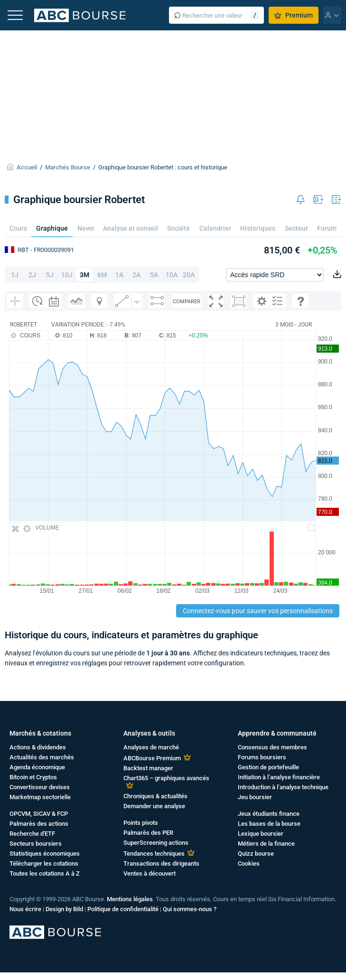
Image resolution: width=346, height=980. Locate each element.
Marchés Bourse (68, 167)
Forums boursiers (262, 757)
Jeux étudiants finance (269, 814)
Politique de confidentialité (123, 909)
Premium (294, 15)
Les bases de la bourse (269, 824)
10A (172, 275)
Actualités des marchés (42, 757)
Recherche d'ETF (32, 834)
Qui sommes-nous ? (190, 909)
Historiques (258, 228)
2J (32, 275)
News (86, 228)
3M (84, 275)
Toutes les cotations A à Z (45, 873)
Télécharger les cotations (44, 863)
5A (154, 275)
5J (50, 275)
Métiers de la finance (266, 844)
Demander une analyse (154, 806)
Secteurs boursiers (36, 844)
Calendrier (215, 228)
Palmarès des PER (148, 833)
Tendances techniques (154, 854)
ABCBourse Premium (152, 758)
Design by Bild (64, 909)
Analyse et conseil (131, 228)
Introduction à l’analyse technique (283, 787)
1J (15, 275)
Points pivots (141, 823)
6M (102, 275)
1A (119, 275)
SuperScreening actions (156, 843)
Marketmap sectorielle (40, 797)
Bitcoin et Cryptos (33, 777)
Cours (18, 228)
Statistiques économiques (45, 854)
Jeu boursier (255, 797)
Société (178, 228)
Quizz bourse (256, 854)
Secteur (296, 228)
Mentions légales (130, 899)
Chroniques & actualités (155, 796)
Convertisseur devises (40, 787)
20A (189, 275)
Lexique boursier (261, 834)
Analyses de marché (151, 747)
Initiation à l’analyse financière (279, 777)
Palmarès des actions (39, 824)
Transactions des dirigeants (161, 863)
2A (136, 275)
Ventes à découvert (150, 873)
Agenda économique (37, 767)
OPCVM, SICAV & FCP (39, 814)
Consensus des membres (272, 747)
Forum (327, 228)
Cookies (249, 863)
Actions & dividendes (38, 747)
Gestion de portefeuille (268, 767)
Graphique (52, 228)
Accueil (27, 167)
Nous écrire (25, 909)
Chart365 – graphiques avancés (166, 778)
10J (67, 275)
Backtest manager (148, 768)
